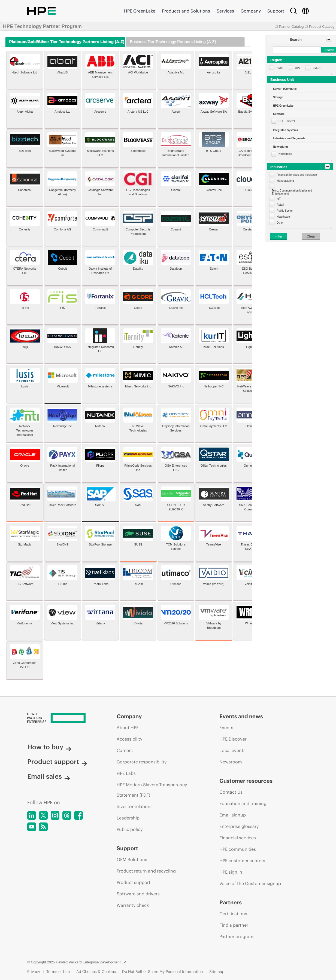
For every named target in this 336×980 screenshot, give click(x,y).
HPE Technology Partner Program (42, 26)
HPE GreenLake (140, 11)
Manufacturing (285, 181)
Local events (232, 750)
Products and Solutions (186, 11)
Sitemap (217, 972)
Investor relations (135, 806)
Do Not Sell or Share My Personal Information (162, 972)
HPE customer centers (242, 861)
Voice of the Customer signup (250, 883)
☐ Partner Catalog (289, 27)
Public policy (130, 829)
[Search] (293, 11)
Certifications (233, 914)
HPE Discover (233, 739)
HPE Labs (126, 773)
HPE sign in (231, 872)
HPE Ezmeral (287, 121)
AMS (280, 68)
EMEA (316, 68)
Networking (285, 154)
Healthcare (283, 217)
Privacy (34, 972)
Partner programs (237, 936)
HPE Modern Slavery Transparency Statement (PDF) (152, 790)
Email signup (233, 815)
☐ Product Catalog (320, 27)
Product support (57, 762)
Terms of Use (58, 972)
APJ (298, 68)
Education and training (243, 803)
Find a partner (234, 925)
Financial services (238, 838)
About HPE (128, 728)
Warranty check (133, 905)
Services (225, 11)
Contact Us (231, 792)
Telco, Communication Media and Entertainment (292, 192)
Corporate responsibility (142, 762)
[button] (301, 39)
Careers (125, 750)
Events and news (241, 716)
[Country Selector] (305, 11)
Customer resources (246, 781)
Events (226, 728)
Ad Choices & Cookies (96, 972)
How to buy (49, 747)
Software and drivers (138, 894)
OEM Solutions (132, 859)
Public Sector (285, 211)
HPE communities (238, 849)
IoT (279, 199)
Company (251, 11)
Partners (231, 902)
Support (276, 11)
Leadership (128, 818)
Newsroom (231, 762)
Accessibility (129, 739)
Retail (280, 205)
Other (280, 223)
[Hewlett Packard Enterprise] (62, 718)
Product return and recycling (146, 871)
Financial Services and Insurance (297, 175)
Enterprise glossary (239, 826)
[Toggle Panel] (329, 39)
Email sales (49, 776)
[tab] (65, 42)
